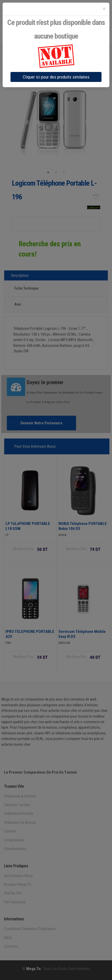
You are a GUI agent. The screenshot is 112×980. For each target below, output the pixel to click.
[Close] (104, 9)
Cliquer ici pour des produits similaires (56, 77)
